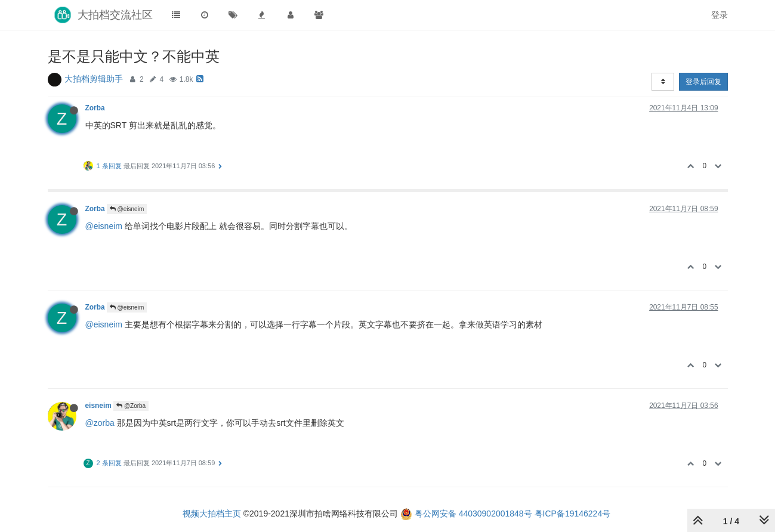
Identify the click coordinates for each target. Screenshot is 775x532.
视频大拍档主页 (212, 514)
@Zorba (131, 406)
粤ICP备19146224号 (573, 514)
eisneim (98, 406)
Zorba (95, 108)
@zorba (100, 423)
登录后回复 (703, 82)
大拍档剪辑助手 (94, 79)
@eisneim (127, 209)
